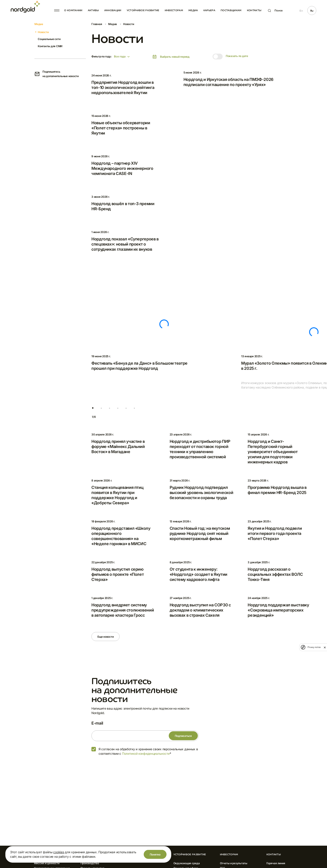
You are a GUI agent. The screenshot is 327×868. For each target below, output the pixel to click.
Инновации (113, 10)
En (301, 11)
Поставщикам (231, 10)
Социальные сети (49, 39)
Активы (93, 10)
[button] (93, 408)
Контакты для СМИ (50, 46)
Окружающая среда (187, 863)
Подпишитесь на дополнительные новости (57, 74)
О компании (73, 10)
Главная (97, 24)
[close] (325, 647)
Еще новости (105, 637)
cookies (59, 852)
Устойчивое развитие (143, 10)
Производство (90, 863)
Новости (43, 32)
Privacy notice (314, 647)
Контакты (254, 10)
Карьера (209, 10)
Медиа (193, 10)
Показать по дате (237, 56)
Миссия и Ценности (47, 863)
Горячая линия (276, 863)
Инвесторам (174, 10)
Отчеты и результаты (234, 863)
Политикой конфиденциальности (146, 753)
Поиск (275, 11)
